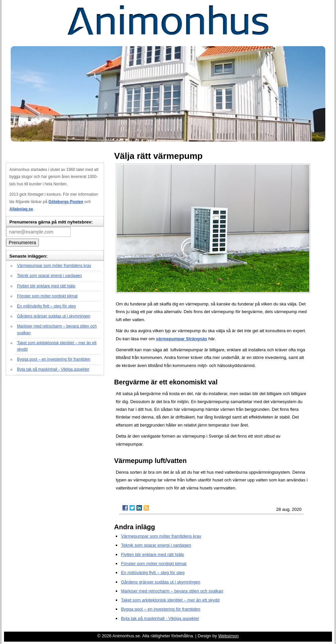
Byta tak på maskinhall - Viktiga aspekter (53, 369)
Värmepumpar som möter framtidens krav (54, 266)
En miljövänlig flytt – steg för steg (46, 306)
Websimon (228, 636)
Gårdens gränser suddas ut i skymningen (54, 316)
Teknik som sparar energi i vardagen (49, 276)
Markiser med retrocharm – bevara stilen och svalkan (172, 591)
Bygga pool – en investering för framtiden (54, 359)
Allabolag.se (21, 209)
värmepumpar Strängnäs (182, 339)
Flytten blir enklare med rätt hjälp (46, 286)
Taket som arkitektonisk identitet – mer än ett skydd (170, 600)
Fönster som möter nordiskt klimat (47, 296)
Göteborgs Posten (66, 202)
